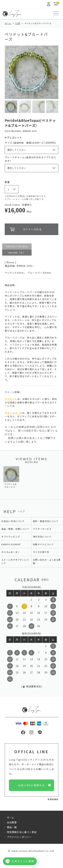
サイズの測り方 (41, 552)
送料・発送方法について (46, 521)
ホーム (8, 23)
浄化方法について (42, 537)
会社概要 (12, 822)
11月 (18, 23)
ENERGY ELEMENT (11, 544)
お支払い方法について (13, 521)
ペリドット (11, 399)
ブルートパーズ (13, 413)
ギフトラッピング (11, 537)
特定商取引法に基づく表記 (22, 832)
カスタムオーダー (11, 552)
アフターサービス (42, 529)
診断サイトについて (43, 544)
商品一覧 (12, 827)
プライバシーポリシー (19, 837)
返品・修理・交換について (15, 529)
